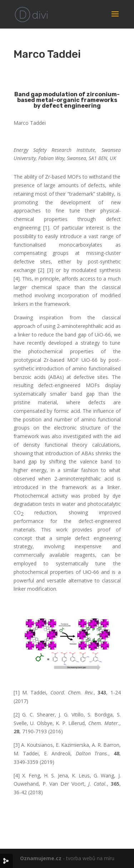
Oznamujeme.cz (41, 858)
